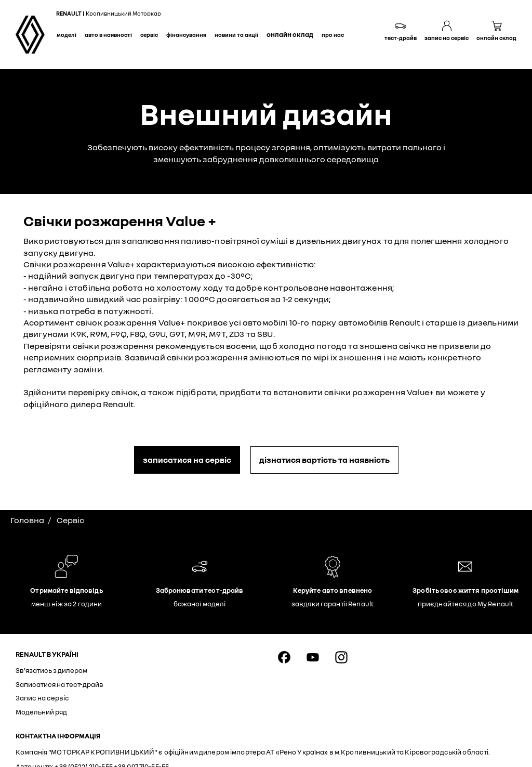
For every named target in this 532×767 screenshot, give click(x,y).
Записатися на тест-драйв (59, 684)
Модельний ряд (41, 712)
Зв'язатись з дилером (51, 670)
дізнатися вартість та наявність (324, 460)
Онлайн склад (290, 34)
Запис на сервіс (42, 698)
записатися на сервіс (187, 460)
